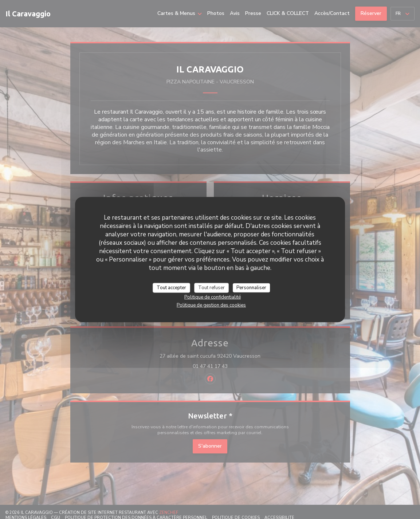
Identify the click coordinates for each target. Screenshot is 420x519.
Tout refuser (211, 287)
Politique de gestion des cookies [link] (211, 305)
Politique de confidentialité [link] (213, 297)
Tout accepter (171, 287)
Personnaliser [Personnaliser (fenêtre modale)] (251, 287)
